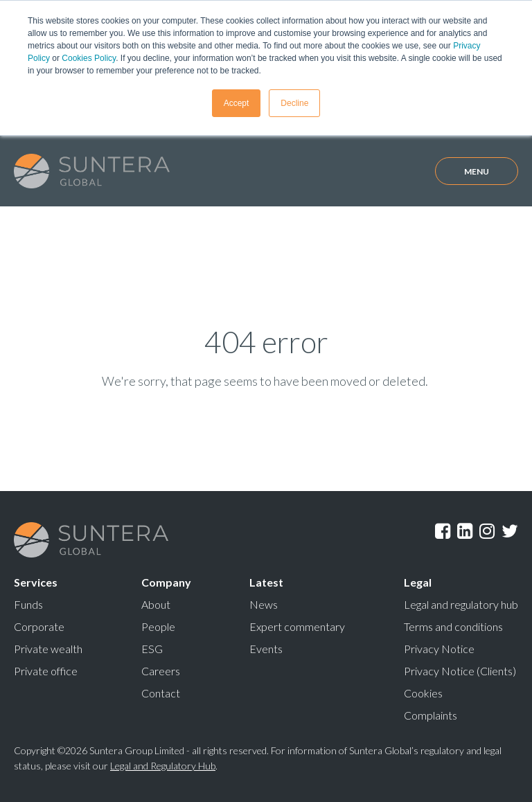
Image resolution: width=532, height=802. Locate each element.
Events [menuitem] (266, 649)
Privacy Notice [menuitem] (439, 649)
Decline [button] (294, 103)
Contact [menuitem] (161, 693)
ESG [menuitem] (152, 649)
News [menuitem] (264, 604)
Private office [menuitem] (46, 671)
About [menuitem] (156, 604)
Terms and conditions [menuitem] (453, 626)
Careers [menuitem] (161, 671)
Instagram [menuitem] (487, 531)
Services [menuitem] (36, 582)
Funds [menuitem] (28, 604)
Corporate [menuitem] (39, 626)
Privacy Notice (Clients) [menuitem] (460, 671)
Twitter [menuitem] (510, 531)
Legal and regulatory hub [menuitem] (461, 604)
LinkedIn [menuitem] (465, 531)
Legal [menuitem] (418, 582)
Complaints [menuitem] (431, 715)
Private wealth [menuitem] (48, 649)
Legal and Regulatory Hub (163, 766)
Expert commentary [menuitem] (297, 626)
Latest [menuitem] (266, 582)
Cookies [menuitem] (423, 693)
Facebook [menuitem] (443, 531)
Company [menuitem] (166, 582)
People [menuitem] (158, 626)
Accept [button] (237, 103)
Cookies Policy (89, 58)
